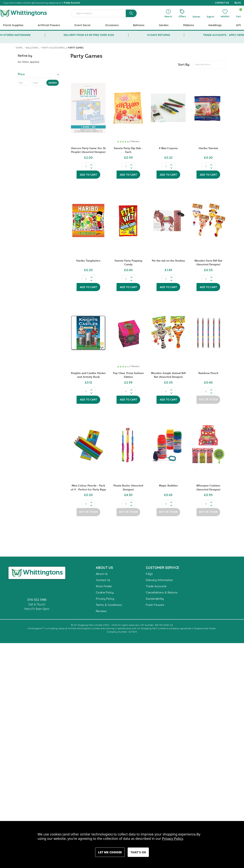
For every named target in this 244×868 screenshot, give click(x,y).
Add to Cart (88, 175)
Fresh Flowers (155, 605)
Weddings (215, 25)
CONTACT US (222, 3)
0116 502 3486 (37, 600)
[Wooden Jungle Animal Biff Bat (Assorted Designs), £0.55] (168, 333)
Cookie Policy (105, 593)
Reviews (101, 611)
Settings (110, 852)
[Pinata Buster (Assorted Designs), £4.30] (128, 445)
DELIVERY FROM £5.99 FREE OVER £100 (89, 35)
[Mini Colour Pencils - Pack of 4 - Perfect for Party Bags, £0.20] (88, 445)
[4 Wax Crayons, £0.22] (168, 108)
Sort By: (184, 64)
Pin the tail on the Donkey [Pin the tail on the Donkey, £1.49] (168, 261)
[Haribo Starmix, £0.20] (208, 108)
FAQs (149, 574)
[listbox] (209, 65)
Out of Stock (208, 399)
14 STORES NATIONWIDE (15, 35)
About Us (102, 574)
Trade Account (72, 3)
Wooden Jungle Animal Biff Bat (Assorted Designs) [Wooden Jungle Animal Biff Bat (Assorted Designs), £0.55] (168, 375)
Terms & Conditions (109, 605)
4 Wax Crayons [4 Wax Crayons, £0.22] (168, 148)
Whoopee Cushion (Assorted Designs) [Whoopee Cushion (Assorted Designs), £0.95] (208, 487)
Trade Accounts (156, 586)
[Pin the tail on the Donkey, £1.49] (168, 220)
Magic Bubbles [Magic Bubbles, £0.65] (168, 485)
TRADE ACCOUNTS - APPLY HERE (224, 35)
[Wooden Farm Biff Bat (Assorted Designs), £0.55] (208, 220)
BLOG (238, 3)
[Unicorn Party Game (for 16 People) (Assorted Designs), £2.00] (88, 108)
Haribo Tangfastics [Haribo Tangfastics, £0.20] (88, 261)
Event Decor (83, 25)
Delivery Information (159, 580)
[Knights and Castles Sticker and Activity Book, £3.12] (88, 333)
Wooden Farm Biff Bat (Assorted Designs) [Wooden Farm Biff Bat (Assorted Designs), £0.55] (208, 262)
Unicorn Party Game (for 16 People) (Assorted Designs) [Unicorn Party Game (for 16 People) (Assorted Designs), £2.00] (88, 150)
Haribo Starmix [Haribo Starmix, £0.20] (208, 148)
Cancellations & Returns (162, 593)
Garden (164, 25)
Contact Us (103, 580)
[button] (128, 142)
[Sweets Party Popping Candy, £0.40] (128, 220)
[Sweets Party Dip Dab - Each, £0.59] (128, 108)
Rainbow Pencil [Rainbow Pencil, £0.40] (208, 373)
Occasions (112, 25)
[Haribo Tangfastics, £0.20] (88, 220)
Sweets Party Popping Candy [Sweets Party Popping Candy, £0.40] (128, 262)
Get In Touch (37, 604)
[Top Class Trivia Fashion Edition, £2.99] (128, 333)
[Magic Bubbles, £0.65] (168, 445)
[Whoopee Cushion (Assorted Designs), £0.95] (208, 445)
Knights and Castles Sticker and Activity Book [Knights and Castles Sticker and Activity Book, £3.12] (88, 375)
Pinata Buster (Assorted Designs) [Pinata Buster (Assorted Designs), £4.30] (128, 487)
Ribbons (189, 25)
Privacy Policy (105, 599)
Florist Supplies (13, 25)
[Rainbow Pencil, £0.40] (208, 333)
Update (53, 83)
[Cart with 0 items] (238, 13)
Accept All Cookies (138, 852)
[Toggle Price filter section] (38, 75)
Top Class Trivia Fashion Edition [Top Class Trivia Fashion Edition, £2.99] (128, 375)
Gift (238, 25)
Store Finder (104, 586)
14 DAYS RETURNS (159, 35)
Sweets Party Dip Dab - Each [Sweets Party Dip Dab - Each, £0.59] (128, 150)
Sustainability (155, 599)
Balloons (139, 25)
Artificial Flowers (49, 25)
